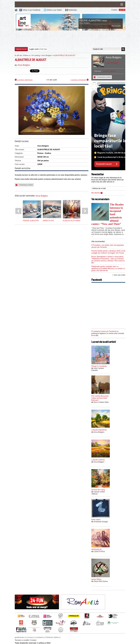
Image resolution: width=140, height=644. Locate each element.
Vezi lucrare (116, 26)
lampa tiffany (96, 579)
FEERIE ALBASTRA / (91, 21)
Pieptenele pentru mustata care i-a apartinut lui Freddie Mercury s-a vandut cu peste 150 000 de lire (108, 269)
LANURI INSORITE (99, 430)
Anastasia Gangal (101, 522)
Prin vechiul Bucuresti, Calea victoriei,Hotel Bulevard (100, 398)
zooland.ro (40, 637)
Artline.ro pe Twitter (54, 10)
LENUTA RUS (99, 551)
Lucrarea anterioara (24, 80)
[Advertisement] (70, 39)
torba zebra (96, 520)
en (124, 10)
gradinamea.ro (20, 637)
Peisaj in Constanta (99, 366)
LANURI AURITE (98, 460)
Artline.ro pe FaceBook (31, 10)
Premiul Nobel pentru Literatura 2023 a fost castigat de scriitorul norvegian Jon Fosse (108, 252)
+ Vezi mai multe (119, 275)
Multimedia (72, 10)
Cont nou (43, 49)
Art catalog (36, 55)
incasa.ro (31, 637)
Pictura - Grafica (110, 71)
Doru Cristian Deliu (101, 402)
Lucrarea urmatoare (80, 80)
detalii (105, 21)
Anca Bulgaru (85, 23)
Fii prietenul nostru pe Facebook (104, 331)
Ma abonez (97, 193)
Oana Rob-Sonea (101, 581)
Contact (114, 10)
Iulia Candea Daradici (98, 369)
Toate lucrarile (112, 63)
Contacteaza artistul (24, 185)
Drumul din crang (98, 490)
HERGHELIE (96, 549)
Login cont (34, 49)
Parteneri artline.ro (53, 637)
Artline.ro (27, 55)
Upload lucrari (21, 49)
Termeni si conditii (22, 640)
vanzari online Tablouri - (98, 493)
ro (120, 10)
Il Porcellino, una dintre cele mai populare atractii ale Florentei (108, 246)
